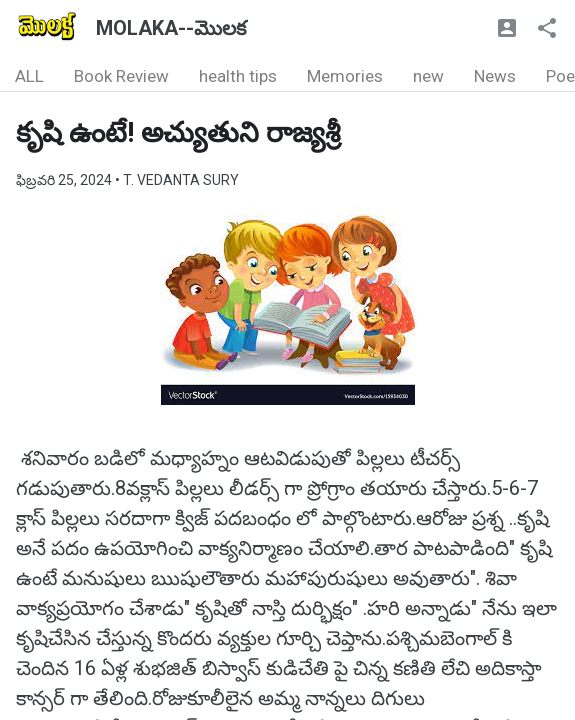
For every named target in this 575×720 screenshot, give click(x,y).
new (428, 76)
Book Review (121, 76)
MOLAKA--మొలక (171, 28)
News (495, 76)
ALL (29, 76)
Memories (345, 76)
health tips (238, 76)
